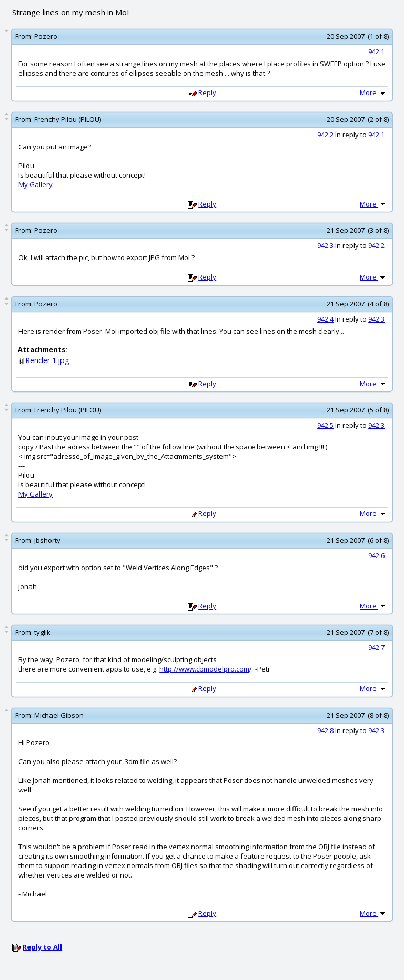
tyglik (42, 632)
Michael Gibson (59, 715)
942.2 (325, 135)
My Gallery (36, 184)
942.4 (325, 319)
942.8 (325, 730)
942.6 (376, 555)
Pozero (46, 36)
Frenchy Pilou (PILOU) (68, 119)
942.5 (325, 425)
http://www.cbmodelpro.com (204, 669)
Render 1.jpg (47, 360)
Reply (207, 92)
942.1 (376, 51)
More (373, 92)
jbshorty (47, 540)
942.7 (376, 647)
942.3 (325, 245)
